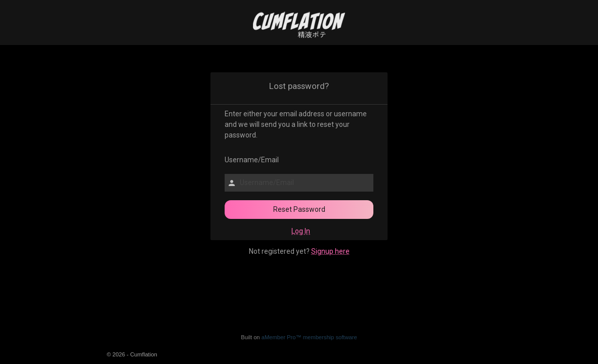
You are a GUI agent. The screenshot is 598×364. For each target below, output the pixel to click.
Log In (301, 231)
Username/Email (247, 160)
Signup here (330, 251)
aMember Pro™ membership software (309, 337)
